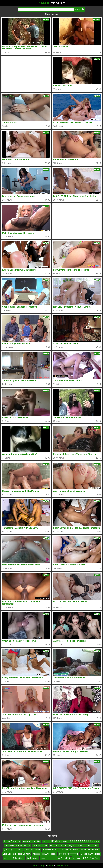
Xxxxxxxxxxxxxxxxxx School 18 (55, 858)
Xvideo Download (12, 841)
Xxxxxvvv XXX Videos (14, 858)
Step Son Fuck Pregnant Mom (17, 854)
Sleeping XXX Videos (90, 854)
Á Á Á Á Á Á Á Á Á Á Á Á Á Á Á (84, 841)
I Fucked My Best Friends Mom (85, 850)
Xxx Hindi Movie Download (55, 841)
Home (36, 865)
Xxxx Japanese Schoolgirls (62, 846)
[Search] (46, 9)
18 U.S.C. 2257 (62, 865)
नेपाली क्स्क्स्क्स (32, 858)
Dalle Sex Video (40, 846)
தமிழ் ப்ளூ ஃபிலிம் (13, 850)
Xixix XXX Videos (32, 850)
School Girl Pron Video (88, 846)
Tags (43, 865)
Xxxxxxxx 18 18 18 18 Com (55, 850)
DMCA (50, 865)
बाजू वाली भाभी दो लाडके (68, 854)
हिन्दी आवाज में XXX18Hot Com (86, 858)
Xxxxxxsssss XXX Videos (45, 854)
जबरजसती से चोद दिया (32, 841)
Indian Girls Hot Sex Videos (18, 846)
